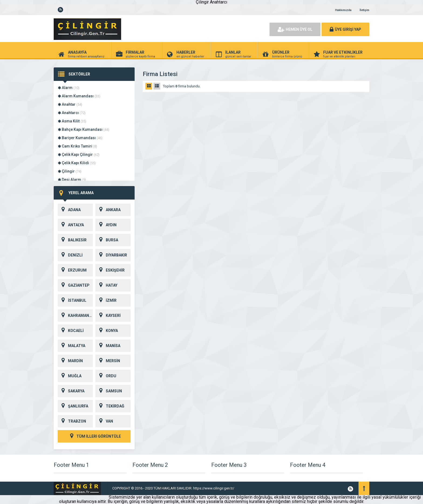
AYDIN (106, 225)
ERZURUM (72, 270)
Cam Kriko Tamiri (77, 146)
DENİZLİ (70, 255)
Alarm (69, 88)
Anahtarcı (72, 113)
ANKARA (108, 210)
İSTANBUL (72, 300)
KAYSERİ (108, 316)
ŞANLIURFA (73, 406)
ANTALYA (71, 225)
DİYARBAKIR (111, 255)
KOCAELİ (71, 331)
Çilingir (70, 171)
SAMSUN (109, 391)
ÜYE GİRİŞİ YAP (345, 29)
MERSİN (108, 361)
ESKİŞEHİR (110, 270)
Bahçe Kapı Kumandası (83, 129)
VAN (104, 421)
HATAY (106, 285)
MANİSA (108, 346)
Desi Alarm (72, 180)
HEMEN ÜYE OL (295, 29)
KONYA (107, 331)
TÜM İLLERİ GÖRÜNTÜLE (94, 436)
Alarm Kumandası (79, 96)
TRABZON (72, 421)
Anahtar (70, 104)
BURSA (107, 240)
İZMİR (106, 300)
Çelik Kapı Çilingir (79, 155)
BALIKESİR (72, 240)
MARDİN (70, 361)
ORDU (106, 376)
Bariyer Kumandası (80, 138)
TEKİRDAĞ (110, 406)
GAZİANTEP (74, 285)
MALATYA (71, 346)
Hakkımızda (343, 10)
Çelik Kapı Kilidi (77, 163)
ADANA (69, 210)
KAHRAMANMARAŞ (75, 316)
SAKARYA (71, 391)
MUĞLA (70, 376)
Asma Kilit (72, 121)
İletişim (364, 10)
